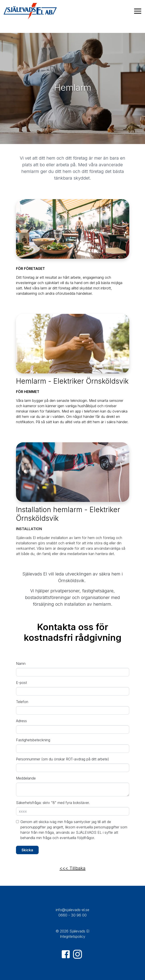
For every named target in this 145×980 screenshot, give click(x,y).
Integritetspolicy (73, 936)
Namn (21, 663)
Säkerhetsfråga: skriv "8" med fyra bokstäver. (53, 803)
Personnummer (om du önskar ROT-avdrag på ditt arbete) (63, 759)
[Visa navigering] (138, 11)
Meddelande (26, 778)
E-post (21, 683)
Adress (21, 721)
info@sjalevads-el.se (72, 910)
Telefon (22, 702)
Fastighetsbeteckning (33, 740)
